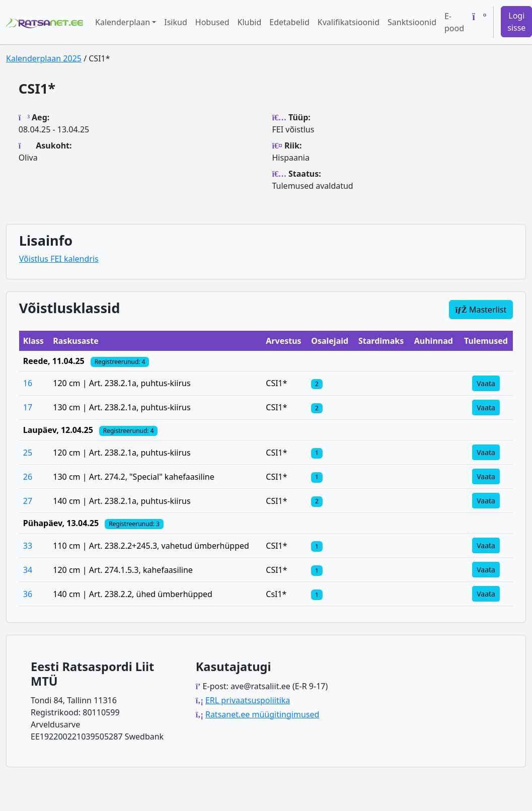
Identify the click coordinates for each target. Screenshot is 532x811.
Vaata (486, 383)
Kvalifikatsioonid (349, 22)
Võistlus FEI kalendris (59, 259)
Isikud (176, 22)
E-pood (454, 22)
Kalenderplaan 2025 (44, 58)
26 (28, 477)
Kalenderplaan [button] (123, 22)
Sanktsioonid (412, 22)
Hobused (212, 22)
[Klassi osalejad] (317, 383)
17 (28, 407)
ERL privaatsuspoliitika (248, 700)
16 (28, 383)
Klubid (250, 22)
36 (28, 594)
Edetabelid (289, 22)
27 (28, 501)
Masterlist (481, 310)
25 (28, 453)
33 (28, 546)
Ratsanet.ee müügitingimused (262, 714)
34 (28, 570)
